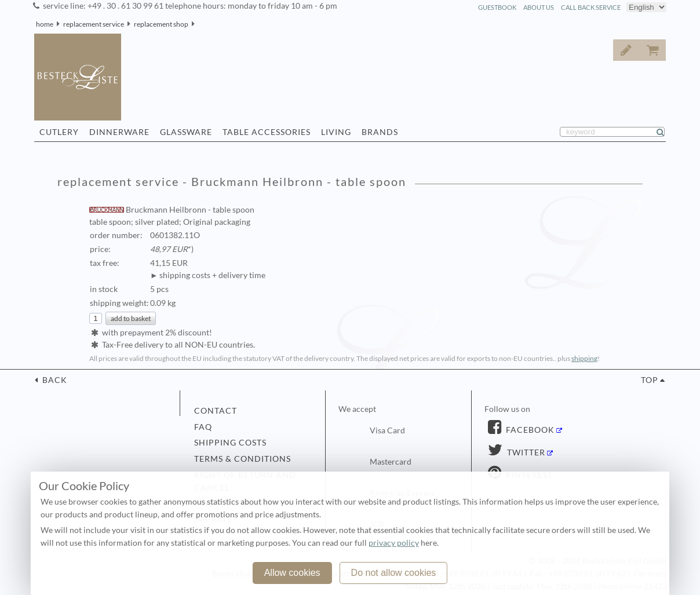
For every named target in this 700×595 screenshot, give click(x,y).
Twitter (525, 452)
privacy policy (394, 543)
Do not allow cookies (394, 573)
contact (216, 411)
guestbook (497, 7)
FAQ (203, 427)
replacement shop (161, 24)
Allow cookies (292, 573)
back (54, 380)
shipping (584, 358)
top (650, 380)
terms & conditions (243, 459)
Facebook (529, 430)
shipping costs (230, 443)
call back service (591, 7)
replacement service (94, 24)
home (45, 24)
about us (539, 7)
